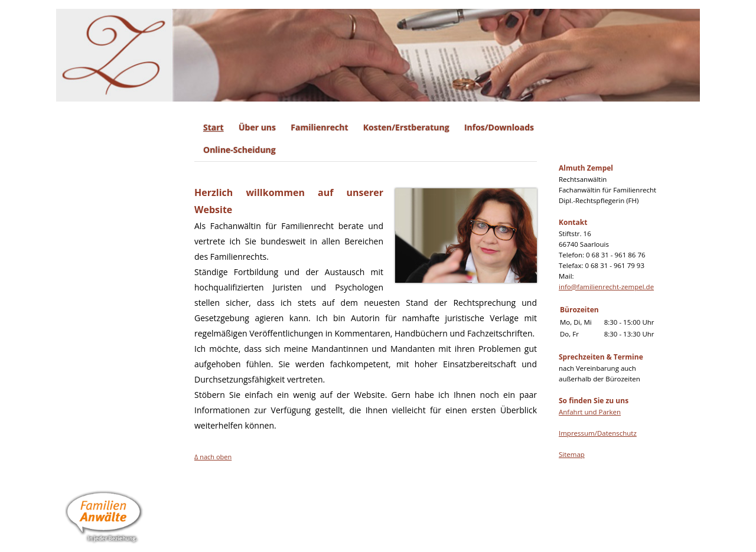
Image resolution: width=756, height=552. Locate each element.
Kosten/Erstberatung (406, 127)
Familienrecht (319, 127)
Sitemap (572, 454)
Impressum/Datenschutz (598, 433)
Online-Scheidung (239, 150)
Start (214, 127)
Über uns (257, 127)
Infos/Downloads (499, 127)
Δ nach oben (213, 457)
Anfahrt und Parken (590, 412)
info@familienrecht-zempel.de (606, 287)
